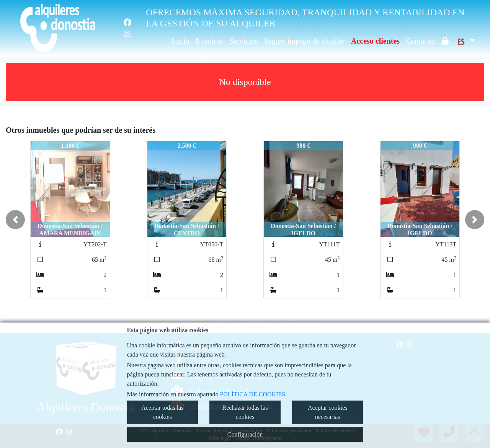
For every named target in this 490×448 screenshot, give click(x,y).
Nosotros (209, 41)
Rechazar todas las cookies (245, 412)
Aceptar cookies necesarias (328, 412)
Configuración (245, 434)
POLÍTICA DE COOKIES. (254, 394)
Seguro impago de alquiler (304, 41)
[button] (15, 220)
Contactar (421, 41)
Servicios (243, 41)
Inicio (180, 41)
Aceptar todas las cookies (162, 412)
